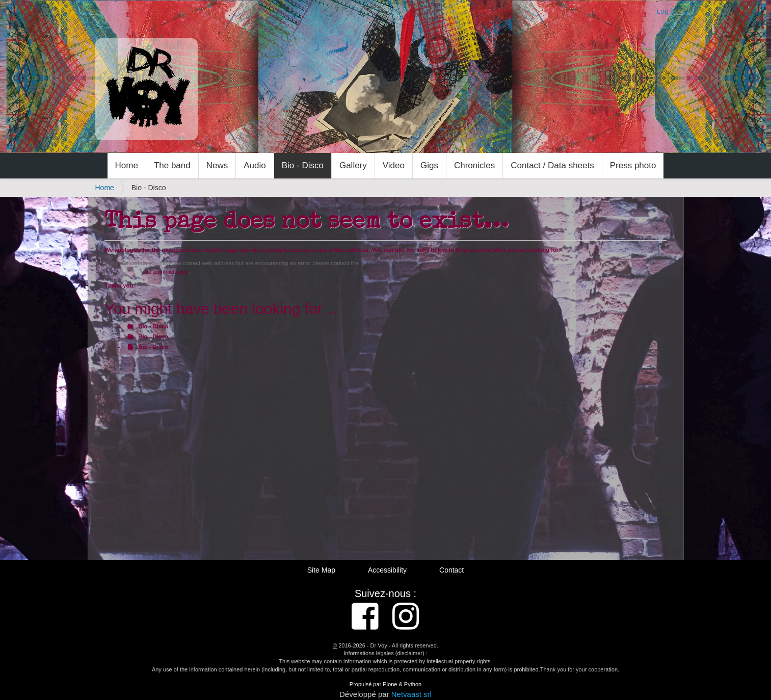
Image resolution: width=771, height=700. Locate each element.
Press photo (633, 165)
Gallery (353, 165)
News (217, 165)
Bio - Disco (303, 165)
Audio (255, 165)
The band (172, 165)
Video (394, 165)
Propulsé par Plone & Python (386, 684)
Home (127, 165)
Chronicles (474, 165)
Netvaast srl (411, 694)
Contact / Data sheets (552, 165)
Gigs (429, 165)
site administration (166, 272)
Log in (666, 11)
